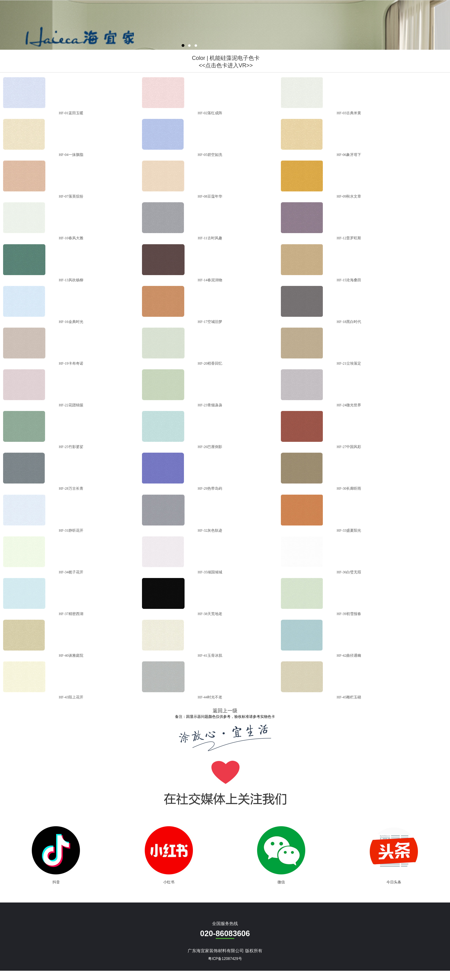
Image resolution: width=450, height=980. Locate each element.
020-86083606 (225, 933)
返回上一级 (225, 711)
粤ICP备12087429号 (225, 959)
